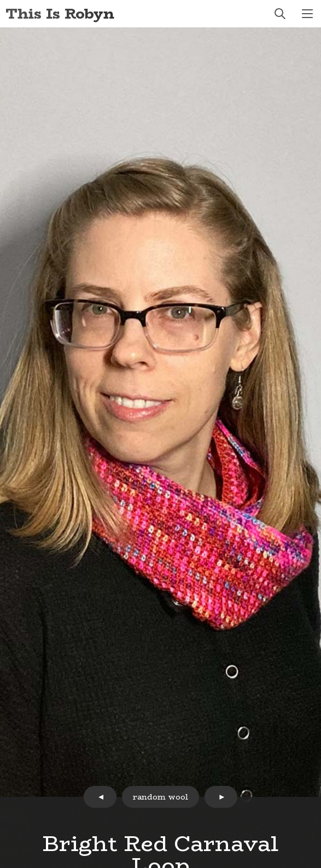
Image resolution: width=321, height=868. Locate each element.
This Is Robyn (60, 13)
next (221, 797)
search (280, 14)
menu (307, 14)
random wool (160, 797)
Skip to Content (0, 0)
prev (100, 797)
